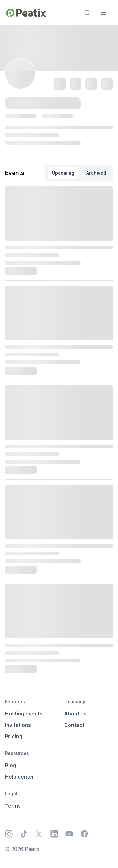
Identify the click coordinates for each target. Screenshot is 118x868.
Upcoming (63, 173)
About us (75, 714)
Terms (13, 806)
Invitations (18, 725)
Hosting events (24, 714)
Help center (20, 777)
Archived (96, 173)
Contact (74, 725)
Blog (11, 765)
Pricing (14, 736)
